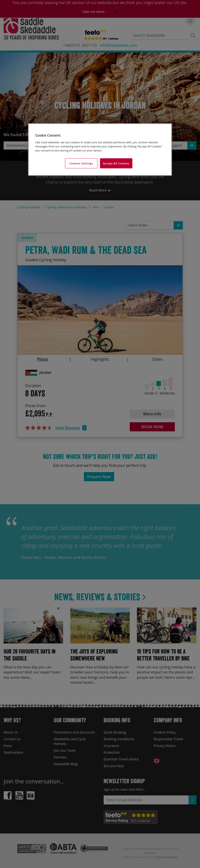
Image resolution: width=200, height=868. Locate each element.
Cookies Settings (81, 163)
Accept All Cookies (116, 163)
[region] (100, 150)
